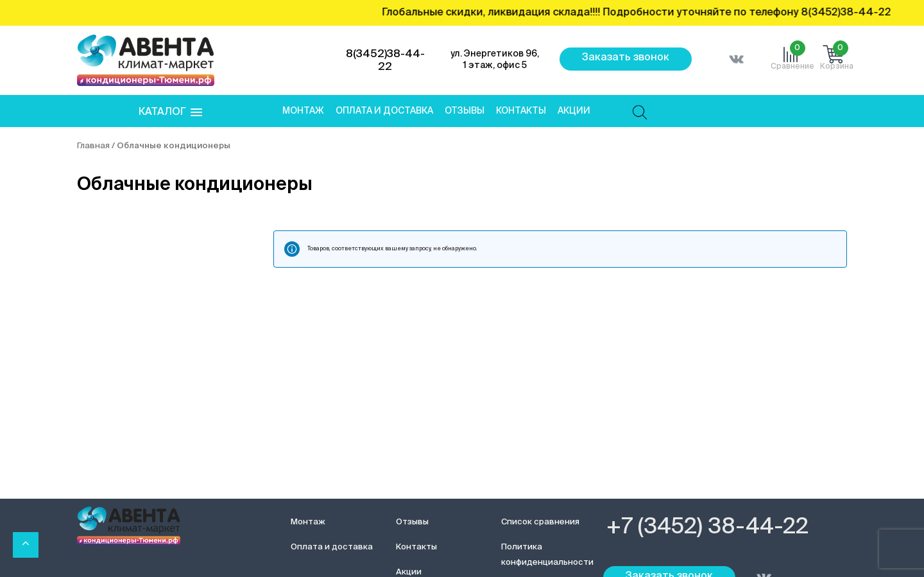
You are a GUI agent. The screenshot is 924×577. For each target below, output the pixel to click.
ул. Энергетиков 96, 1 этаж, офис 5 (495, 60)
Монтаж (303, 111)
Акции (574, 111)
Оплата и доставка (384, 111)
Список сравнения (540, 522)
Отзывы (465, 111)
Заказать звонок (626, 58)
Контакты (521, 111)
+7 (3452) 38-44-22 (707, 528)
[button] (170, 113)
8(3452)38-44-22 (385, 61)
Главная (93, 146)
